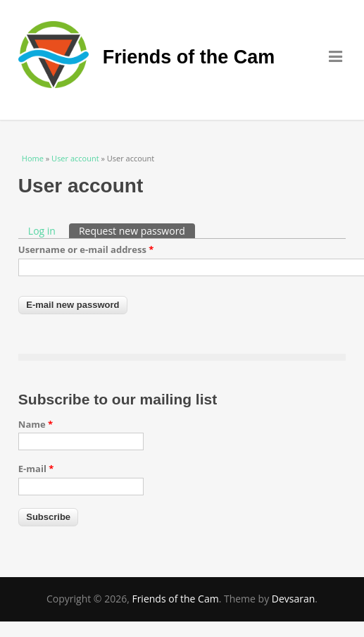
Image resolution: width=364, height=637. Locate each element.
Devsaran (294, 599)
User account (75, 158)
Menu (337, 56)
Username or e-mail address (86, 249)
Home (33, 158)
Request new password (137, 230)
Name (36, 424)
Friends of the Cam (189, 57)
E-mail (36, 469)
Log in (42, 231)
